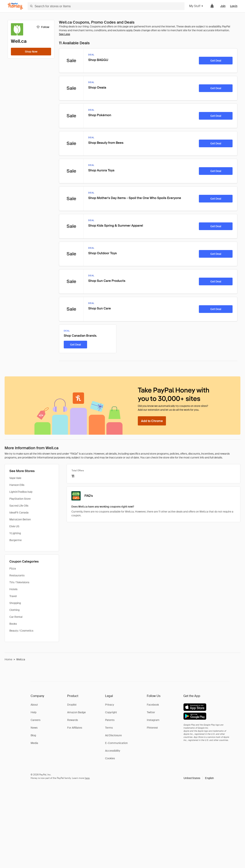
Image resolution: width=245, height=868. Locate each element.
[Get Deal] (216, 61)
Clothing (14, 610)
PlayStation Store (20, 499)
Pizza (13, 569)
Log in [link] (234, 6)
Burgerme (16, 540)
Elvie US (14, 526)
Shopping (15, 603)
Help (33, 712)
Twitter (151, 712)
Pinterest (152, 728)
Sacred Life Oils (19, 506)
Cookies (110, 758)
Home (8, 659)
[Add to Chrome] (152, 421)
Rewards (73, 720)
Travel (13, 596)
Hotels (13, 589)
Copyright (111, 712)
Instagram (153, 720)
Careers (36, 720)
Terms (109, 728)
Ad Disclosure (113, 735)
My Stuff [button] (196, 6)
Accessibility (113, 751)
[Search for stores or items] (106, 6)
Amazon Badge (76, 712)
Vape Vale (15, 478)
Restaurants (17, 575)
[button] (199, 778)
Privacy (110, 705)
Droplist (72, 705)
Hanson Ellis (17, 485)
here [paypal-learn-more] (87, 778)
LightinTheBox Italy (21, 492)
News (34, 728)
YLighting (15, 533)
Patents (110, 720)
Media (34, 743)
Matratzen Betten (20, 519)
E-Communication (116, 743)
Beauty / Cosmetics (21, 631)
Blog (33, 735)
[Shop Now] (31, 52)
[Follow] (43, 27)
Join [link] (223, 6)
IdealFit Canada (19, 513)
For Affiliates (75, 728)
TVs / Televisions (19, 582)
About (34, 705)
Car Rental (16, 617)
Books (13, 624)
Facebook (153, 705)
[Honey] (15, 6)
